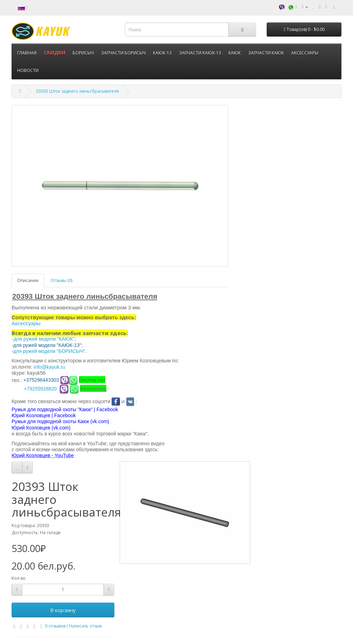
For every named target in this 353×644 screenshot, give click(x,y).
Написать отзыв (85, 626)
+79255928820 (40, 389)
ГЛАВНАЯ (27, 53)
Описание (28, 280)
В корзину (63, 610)
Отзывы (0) (61, 280)
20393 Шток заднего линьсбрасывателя (77, 91)
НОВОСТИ (28, 70)
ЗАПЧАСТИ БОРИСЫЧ (123, 53)
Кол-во (19, 578)
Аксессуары (26, 323)
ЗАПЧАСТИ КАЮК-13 (200, 53)
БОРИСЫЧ (83, 53)
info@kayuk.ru (49, 367)
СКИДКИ (55, 52)
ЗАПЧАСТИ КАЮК (266, 53)
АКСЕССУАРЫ (305, 53)
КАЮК (235, 53)
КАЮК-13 (162, 53)
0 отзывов (55, 626)
